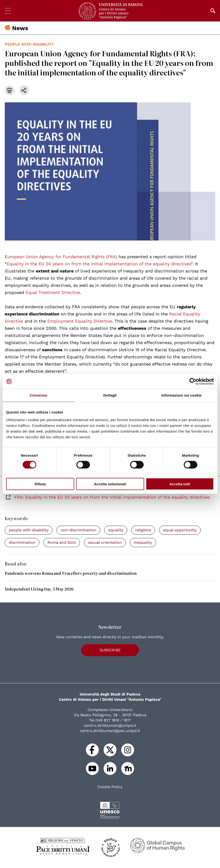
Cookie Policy (110, 787)
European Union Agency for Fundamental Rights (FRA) (61, 257)
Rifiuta (40, 484)
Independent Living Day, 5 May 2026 (39, 589)
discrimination (22, 542)
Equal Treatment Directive (53, 292)
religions (143, 530)
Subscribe (110, 650)
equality (116, 530)
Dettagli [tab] (110, 395)
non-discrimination (78, 530)
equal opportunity (180, 530)
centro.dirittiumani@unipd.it (110, 725)
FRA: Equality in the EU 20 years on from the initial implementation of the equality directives (112, 497)
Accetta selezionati (110, 484)
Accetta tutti (180, 484)
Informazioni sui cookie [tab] (182, 395)
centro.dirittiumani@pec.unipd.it (110, 731)
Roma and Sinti (62, 542)
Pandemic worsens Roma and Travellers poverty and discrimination (71, 573)
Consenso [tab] (38, 395)
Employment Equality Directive (80, 321)
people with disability (29, 44)
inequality (143, 542)
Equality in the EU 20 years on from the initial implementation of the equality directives (99, 264)
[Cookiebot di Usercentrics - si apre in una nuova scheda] (193, 382)
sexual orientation (105, 542)
